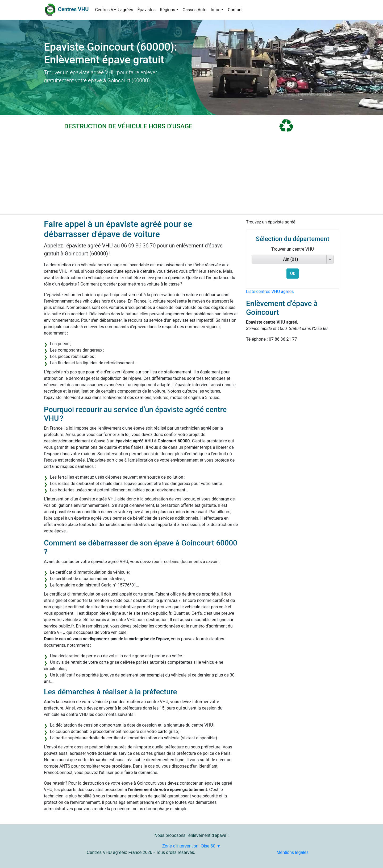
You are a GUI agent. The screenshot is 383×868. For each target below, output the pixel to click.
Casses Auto (195, 10)
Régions (167, 10)
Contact (235, 10)
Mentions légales (293, 852)
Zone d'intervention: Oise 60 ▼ (191, 846)
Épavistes (146, 10)
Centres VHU (73, 9)
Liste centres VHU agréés (270, 292)
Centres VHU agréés (114, 10)
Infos (215, 10)
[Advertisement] (191, 174)
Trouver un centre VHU (293, 249)
